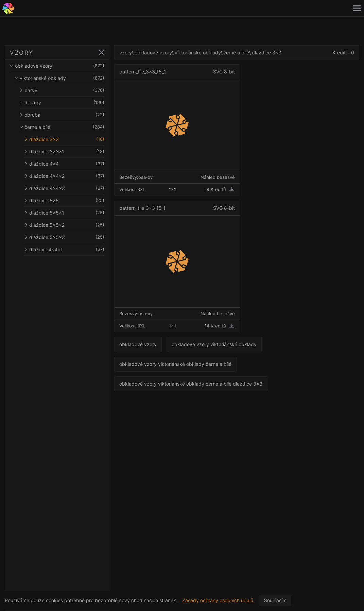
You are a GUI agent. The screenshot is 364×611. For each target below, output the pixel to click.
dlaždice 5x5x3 (64, 237)
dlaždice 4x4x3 (64, 188)
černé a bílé (62, 127)
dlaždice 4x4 (64, 164)
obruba (62, 115)
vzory (126, 53)
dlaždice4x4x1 (64, 249)
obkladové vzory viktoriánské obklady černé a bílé (175, 364)
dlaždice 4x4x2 (64, 176)
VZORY (22, 53)
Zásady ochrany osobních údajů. (218, 600)
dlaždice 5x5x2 (64, 225)
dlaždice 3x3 (64, 139)
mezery (62, 103)
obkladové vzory (57, 66)
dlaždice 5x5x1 (64, 213)
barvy (62, 90)
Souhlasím (275, 600)
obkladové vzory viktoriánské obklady (214, 344)
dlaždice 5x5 (64, 200)
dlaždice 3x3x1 (64, 151)
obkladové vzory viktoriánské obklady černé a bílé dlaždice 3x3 (191, 384)
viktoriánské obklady (59, 78)
